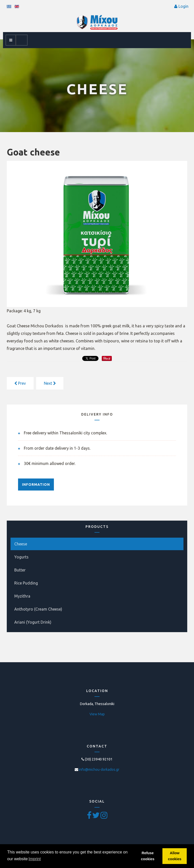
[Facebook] (90, 817)
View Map (97, 714)
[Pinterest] (104, 817)
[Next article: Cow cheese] (50, 383)
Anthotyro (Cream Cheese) (38, 609)
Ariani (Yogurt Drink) (33, 622)
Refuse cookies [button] (148, 856)
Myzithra (22, 596)
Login (183, 6)
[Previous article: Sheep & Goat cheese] (20, 383)
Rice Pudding (26, 583)
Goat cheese (33, 152)
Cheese (21, 544)
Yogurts (21, 557)
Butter (20, 570)
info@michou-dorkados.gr (99, 769)
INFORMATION (36, 485)
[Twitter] (96, 817)
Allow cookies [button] (175, 856)
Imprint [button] (35, 859)
